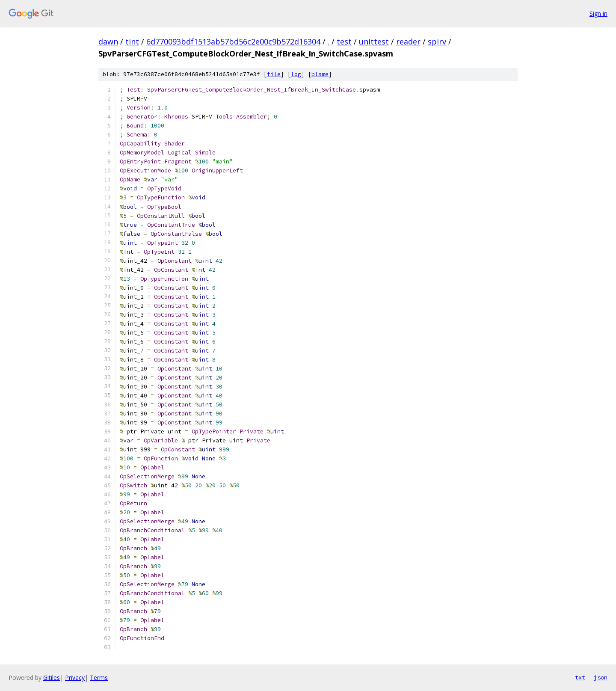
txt (580, 677)
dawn (108, 42)
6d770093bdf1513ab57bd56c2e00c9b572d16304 (233, 42)
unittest (374, 42)
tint (132, 42)
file (274, 74)
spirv (437, 42)
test (344, 42)
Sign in (598, 13)
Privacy (75, 678)
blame (320, 74)
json (601, 677)
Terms (99, 678)
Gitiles (52, 678)
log (296, 74)
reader (408, 42)
